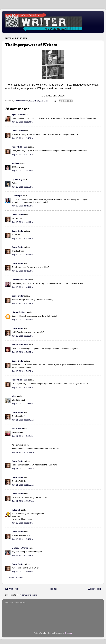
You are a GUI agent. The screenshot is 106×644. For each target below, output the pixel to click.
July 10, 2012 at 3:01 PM (22, 171)
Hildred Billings (19, 312)
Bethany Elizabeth (20, 280)
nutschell (16, 510)
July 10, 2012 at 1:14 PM (22, 122)
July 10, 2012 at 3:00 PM (22, 154)
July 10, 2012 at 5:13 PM (22, 336)
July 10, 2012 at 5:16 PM (22, 371)
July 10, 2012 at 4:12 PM (22, 271)
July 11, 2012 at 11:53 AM (23, 469)
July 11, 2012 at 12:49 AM (23, 420)
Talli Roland (17, 429)
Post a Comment (16, 577)
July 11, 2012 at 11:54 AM (23, 501)
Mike (14, 396)
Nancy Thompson (20, 345)
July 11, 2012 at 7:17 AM (22, 436)
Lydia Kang (17, 179)
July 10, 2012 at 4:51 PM (22, 303)
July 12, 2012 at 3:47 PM (22, 539)
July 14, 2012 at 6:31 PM (22, 572)
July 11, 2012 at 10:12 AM (23, 452)
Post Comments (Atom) (27, 595)
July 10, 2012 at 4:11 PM (22, 222)
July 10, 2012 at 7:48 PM (22, 404)
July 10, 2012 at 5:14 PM (22, 352)
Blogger (69, 633)
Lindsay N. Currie (20, 548)
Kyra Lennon (18, 114)
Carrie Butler (18, 131)
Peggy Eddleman (20, 147)
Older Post (94, 589)
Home (54, 589)
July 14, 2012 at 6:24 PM (22, 555)
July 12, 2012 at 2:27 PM (22, 523)
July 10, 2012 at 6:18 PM (22, 387)
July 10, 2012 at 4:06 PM (22, 206)
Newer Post (12, 589)
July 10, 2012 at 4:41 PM (22, 287)
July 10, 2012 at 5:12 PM (22, 320)
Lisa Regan (17, 196)
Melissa (15, 163)
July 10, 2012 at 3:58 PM (22, 187)
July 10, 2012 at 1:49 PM (22, 138)
